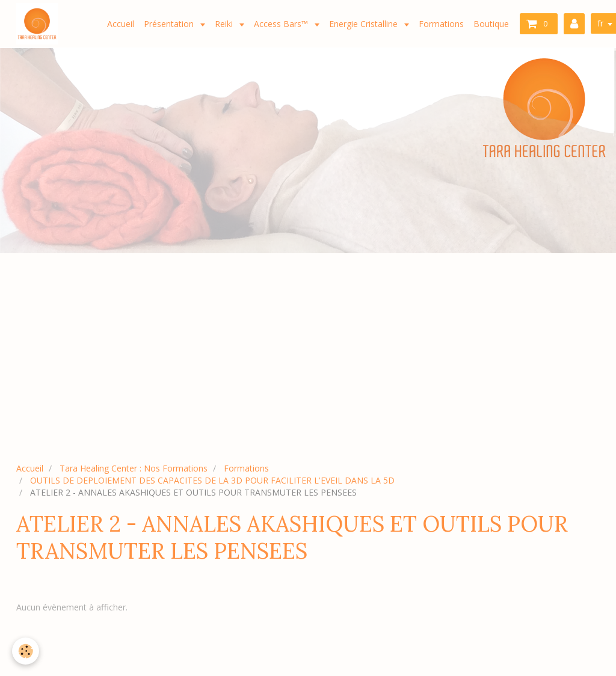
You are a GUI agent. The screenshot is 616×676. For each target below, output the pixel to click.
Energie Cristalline (365, 24)
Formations (441, 24)
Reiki (225, 24)
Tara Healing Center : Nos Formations (134, 468)
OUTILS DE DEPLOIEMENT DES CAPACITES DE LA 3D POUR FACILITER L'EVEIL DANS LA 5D (212, 480)
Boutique (491, 24)
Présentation (170, 24)
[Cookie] (26, 651)
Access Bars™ (282, 24)
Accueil (121, 24)
